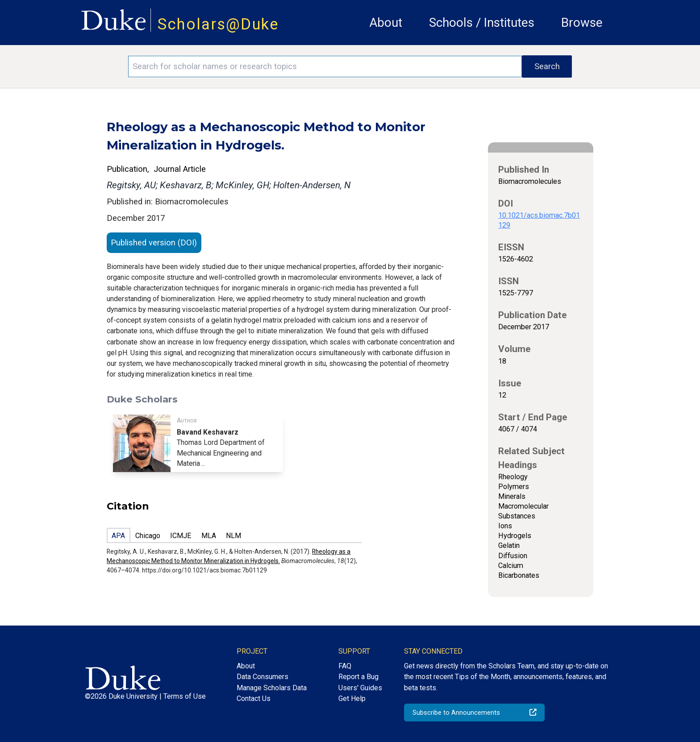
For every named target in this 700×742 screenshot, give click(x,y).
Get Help (352, 698)
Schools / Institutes (482, 23)
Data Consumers (262, 677)
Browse (582, 23)
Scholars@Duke (218, 24)
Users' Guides (360, 688)
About (386, 23)
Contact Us (254, 698)
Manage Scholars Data (272, 688)
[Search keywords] (325, 66)
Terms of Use (185, 696)
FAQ (345, 666)
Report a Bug (358, 677)
